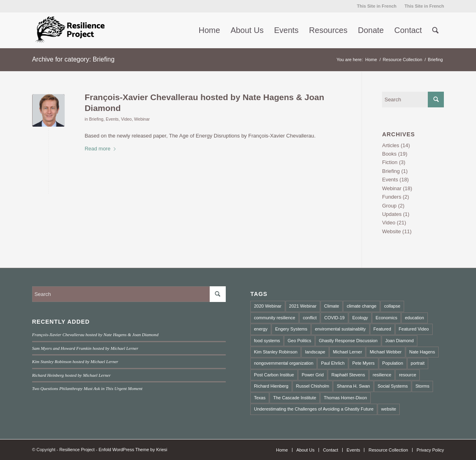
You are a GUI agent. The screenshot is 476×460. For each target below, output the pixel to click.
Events (112, 119)
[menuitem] (377, 6)
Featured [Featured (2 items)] (382, 329)
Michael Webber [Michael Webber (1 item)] (385, 352)
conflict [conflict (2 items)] (310, 318)
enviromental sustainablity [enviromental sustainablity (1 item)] (340, 329)
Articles (391, 145)
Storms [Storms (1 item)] (422, 386)
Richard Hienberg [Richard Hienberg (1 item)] (271, 386)
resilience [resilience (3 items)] (382, 375)
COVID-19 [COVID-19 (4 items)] (334, 318)
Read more (102, 149)
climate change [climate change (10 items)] (362, 306)
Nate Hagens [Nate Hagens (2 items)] (422, 352)
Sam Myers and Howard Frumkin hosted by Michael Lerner (85, 348)
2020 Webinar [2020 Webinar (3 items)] (268, 306)
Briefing (96, 119)
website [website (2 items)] (389, 409)
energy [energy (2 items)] (261, 329)
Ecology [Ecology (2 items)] (360, 318)
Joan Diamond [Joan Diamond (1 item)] (399, 341)
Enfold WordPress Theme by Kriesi (133, 450)
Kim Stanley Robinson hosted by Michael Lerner (75, 361)
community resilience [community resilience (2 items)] (275, 318)
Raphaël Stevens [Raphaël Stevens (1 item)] (348, 375)
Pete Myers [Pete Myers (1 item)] (364, 363)
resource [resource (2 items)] (408, 375)
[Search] (435, 30)
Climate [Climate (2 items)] (332, 306)
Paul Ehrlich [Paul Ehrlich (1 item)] (333, 363)
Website (391, 231)
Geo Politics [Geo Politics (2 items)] (299, 341)
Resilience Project (77, 450)
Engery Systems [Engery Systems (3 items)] (291, 329)
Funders (392, 197)
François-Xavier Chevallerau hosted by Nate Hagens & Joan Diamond (95, 335)
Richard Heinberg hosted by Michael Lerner (72, 375)
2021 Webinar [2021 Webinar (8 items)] (303, 306)
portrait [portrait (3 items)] (418, 363)
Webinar (142, 119)
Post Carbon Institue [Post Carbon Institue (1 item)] (274, 375)
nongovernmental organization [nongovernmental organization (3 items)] (284, 363)
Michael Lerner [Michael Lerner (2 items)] (348, 352)
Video (126, 119)
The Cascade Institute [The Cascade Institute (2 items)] (295, 398)
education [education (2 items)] (415, 318)
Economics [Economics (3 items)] (386, 318)
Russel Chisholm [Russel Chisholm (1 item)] (313, 386)
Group (389, 206)
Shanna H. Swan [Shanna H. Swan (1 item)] (353, 386)
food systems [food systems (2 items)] (267, 341)
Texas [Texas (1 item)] (260, 398)
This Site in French (377, 6)
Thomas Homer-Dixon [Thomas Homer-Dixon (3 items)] (345, 398)
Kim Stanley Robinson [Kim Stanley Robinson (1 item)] (276, 352)
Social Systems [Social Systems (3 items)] (393, 386)
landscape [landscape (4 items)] (315, 352)
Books (389, 154)
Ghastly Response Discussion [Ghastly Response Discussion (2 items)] (348, 341)
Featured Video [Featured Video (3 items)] (414, 329)
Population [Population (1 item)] (393, 363)
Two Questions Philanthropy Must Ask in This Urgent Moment (87, 388)
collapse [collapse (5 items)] (392, 306)
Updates (392, 214)
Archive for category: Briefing (73, 59)
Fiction (390, 162)
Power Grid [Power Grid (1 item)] (313, 375)
